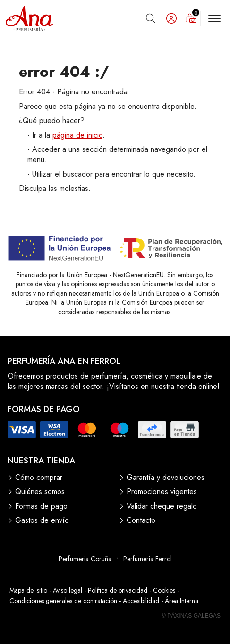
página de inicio (77, 135)
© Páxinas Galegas (191, 616)
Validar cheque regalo (162, 506)
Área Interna (182, 601)
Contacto (141, 520)
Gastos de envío (42, 520)
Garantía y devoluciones (166, 478)
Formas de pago (41, 506)
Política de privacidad (118, 590)
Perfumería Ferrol (148, 559)
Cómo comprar (39, 478)
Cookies (164, 590)
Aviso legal (68, 590)
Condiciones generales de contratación (63, 601)
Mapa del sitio (28, 590)
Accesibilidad (141, 601)
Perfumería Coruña (85, 559)
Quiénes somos (40, 492)
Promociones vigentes (162, 492)
